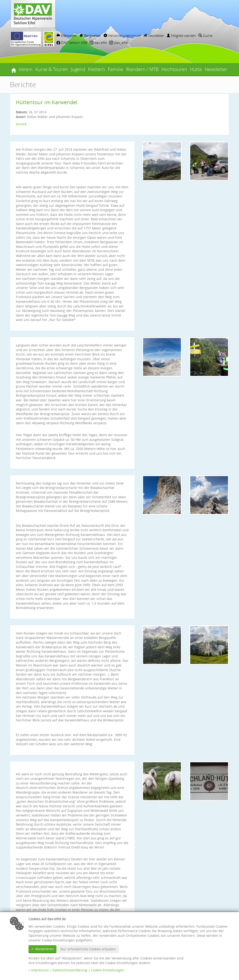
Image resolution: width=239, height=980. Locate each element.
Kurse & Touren (52, 69)
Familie (115, 69)
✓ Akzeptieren (42, 949)
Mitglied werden (181, 36)
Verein (26, 69)
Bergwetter (90, 36)
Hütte (196, 69)
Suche (205, 36)
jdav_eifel (119, 43)
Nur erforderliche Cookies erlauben (88, 949)
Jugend (78, 69)
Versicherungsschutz (122, 36)
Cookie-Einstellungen (107, 970)
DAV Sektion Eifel (72, 43)
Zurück (21, 124)
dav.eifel (98, 43)
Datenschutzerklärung (70, 970)
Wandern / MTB (142, 69)
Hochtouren (174, 69)
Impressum (40, 970)
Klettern (97, 69)
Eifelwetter (67, 36)
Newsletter (154, 36)
